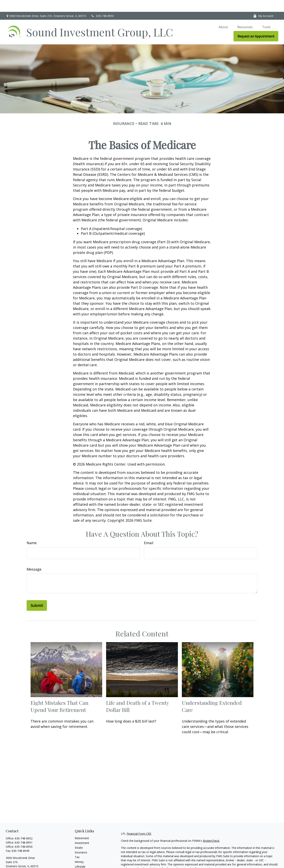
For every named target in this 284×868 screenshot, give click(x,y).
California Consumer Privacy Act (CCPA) (251, 864)
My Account (263, 4)
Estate (79, 836)
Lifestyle (80, 855)
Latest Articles (84, 859)
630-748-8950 (102, 4)
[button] (223, 15)
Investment (82, 831)
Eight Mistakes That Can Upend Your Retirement (59, 694)
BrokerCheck (211, 829)
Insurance (81, 841)
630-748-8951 (24, 831)
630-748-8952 (24, 827)
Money (79, 850)
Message (34, 557)
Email (149, 531)
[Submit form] (37, 594)
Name (32, 531)
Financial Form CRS (139, 822)
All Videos (81, 864)
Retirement (82, 826)
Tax (77, 845)
